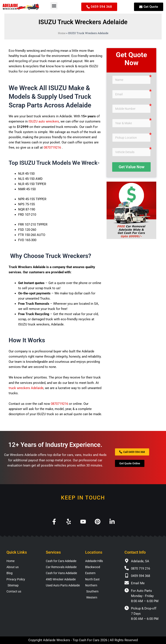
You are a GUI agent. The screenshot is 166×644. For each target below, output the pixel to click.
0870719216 (52, 148)
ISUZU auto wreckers (44, 121)
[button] (54, 6)
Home (62, 33)
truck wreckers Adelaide (26, 388)
